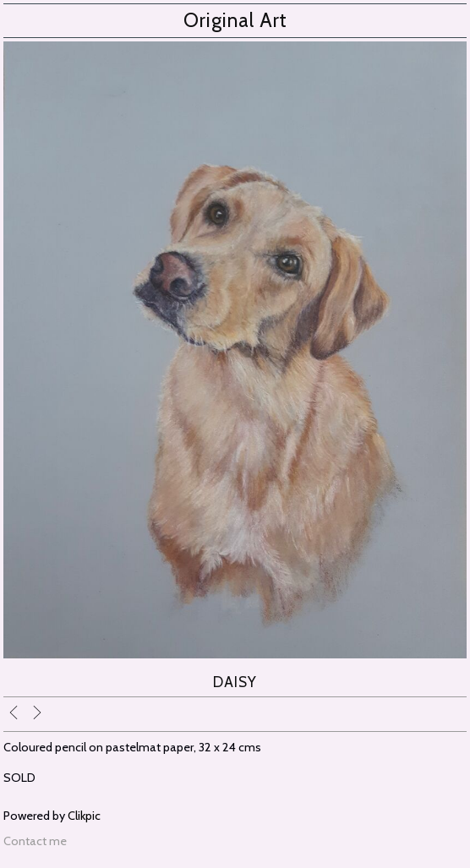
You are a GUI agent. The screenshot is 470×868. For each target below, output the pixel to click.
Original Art (235, 20)
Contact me (35, 841)
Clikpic (84, 816)
